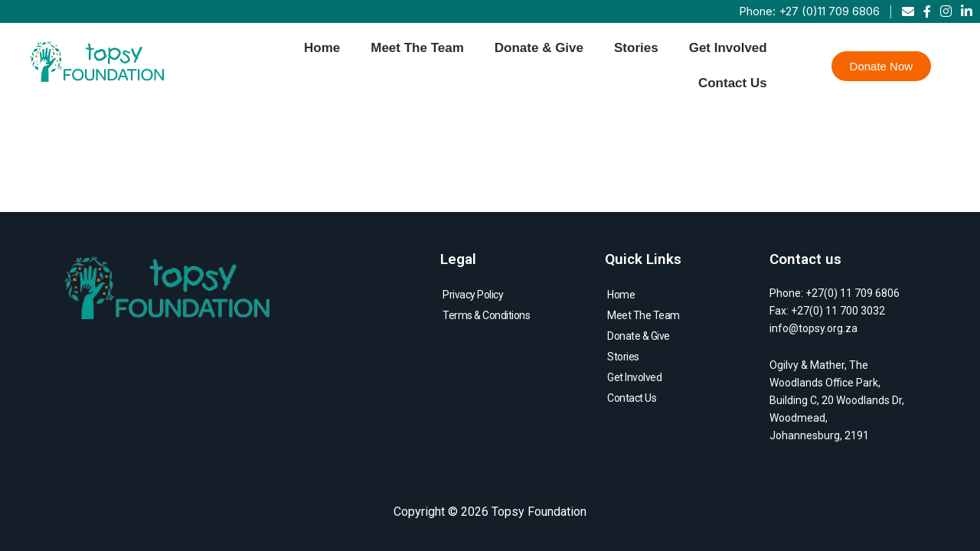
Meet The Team (417, 48)
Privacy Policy (473, 295)
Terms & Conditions (486, 315)
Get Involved (728, 48)
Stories (636, 48)
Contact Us (733, 83)
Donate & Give (539, 48)
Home (322, 48)
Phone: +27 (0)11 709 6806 (809, 11)
